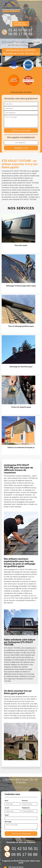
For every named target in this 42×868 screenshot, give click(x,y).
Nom (7, 800)
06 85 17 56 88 (20, 34)
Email (7, 808)
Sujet (7, 815)
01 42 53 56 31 (20, 30)
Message (8, 821)
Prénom (25, 800)
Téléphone (26, 808)
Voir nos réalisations (21, 92)
